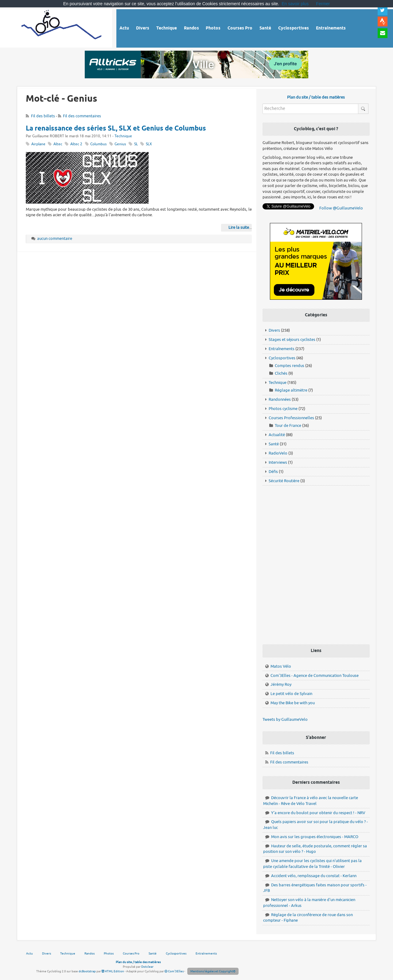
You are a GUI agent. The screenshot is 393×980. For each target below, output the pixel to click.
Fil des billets (43, 116)
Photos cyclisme (283, 409)
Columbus (98, 144)
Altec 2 (76, 144)
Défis (273, 472)
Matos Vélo (281, 666)
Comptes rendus (290, 366)
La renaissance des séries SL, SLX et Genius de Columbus (116, 129)
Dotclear (147, 967)
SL (136, 144)
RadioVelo (278, 453)
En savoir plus (295, 4)
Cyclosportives (282, 358)
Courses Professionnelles (291, 418)
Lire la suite (239, 227)
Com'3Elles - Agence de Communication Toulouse (315, 675)
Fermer (323, 4)
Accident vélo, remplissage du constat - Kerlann (314, 876)
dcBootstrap (87, 971)
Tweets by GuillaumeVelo (285, 719)
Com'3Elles (174, 971)
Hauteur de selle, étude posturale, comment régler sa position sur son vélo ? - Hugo (315, 849)
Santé (274, 444)
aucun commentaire (55, 238)
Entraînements (282, 349)
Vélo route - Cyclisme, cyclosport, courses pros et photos (62, 27)
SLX (149, 144)
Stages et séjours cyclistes (292, 340)
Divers (274, 330)
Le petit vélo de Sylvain (291, 694)
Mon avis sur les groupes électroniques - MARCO (315, 837)
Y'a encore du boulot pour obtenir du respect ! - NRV (318, 813)
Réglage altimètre (291, 390)
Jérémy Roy (281, 684)
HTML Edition (113, 971)
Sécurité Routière (284, 481)
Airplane (38, 144)
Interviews (278, 462)
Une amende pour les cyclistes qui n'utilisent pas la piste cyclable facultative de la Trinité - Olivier (312, 864)
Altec (58, 144)
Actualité (277, 435)
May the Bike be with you (293, 703)
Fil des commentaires (82, 116)
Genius (120, 144)
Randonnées (280, 399)
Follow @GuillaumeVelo (341, 208)
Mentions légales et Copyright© (213, 971)
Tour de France (288, 426)
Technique (123, 136)
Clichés (281, 373)
